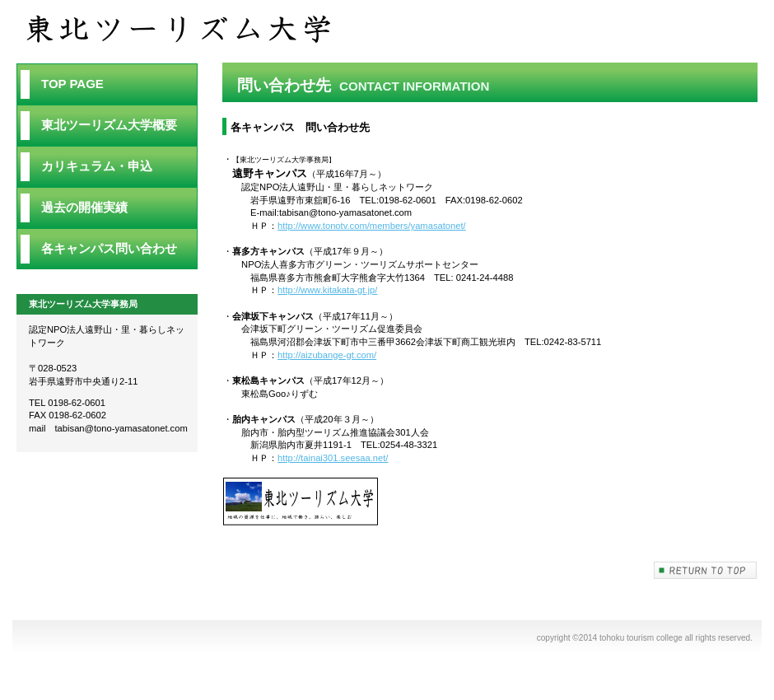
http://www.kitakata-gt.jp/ (327, 290)
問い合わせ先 (189, 30)
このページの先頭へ (706, 570)
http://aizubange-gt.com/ (327, 355)
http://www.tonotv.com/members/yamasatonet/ (372, 226)
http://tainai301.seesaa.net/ (333, 458)
